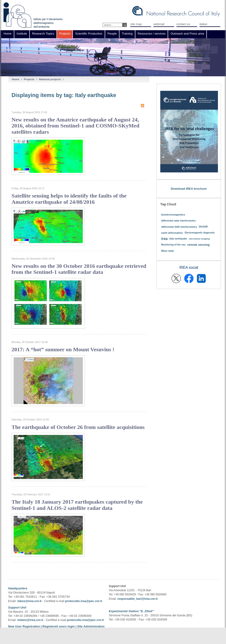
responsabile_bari (129, 599)
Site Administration (91, 626)
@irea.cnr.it (149, 599)
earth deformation (172, 233)
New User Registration (24, 626)
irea (164, 239)
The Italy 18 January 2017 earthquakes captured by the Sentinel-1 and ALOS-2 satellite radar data (77, 505)
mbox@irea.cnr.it (29, 601)
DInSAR (203, 227)
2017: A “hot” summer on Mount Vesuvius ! (63, 349)
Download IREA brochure (189, 189)
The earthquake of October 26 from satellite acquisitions (78, 427)
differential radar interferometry (178, 221)
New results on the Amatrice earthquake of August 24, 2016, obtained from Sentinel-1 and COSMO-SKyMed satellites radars (75, 126)
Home (15, 79)
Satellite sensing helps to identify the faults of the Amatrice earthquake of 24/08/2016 (69, 199)
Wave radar (168, 251)
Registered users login (59, 626)
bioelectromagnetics (173, 215)
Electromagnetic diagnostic (200, 233)
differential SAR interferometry (179, 227)
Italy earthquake (178, 239)
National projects (50, 79)
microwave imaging (199, 239)
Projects (29, 79)
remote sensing (198, 245)
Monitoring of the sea (173, 245)
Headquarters (18, 588)
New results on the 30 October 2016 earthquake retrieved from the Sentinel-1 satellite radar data (79, 269)
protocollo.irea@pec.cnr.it (83, 601)
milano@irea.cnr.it (30, 620)
